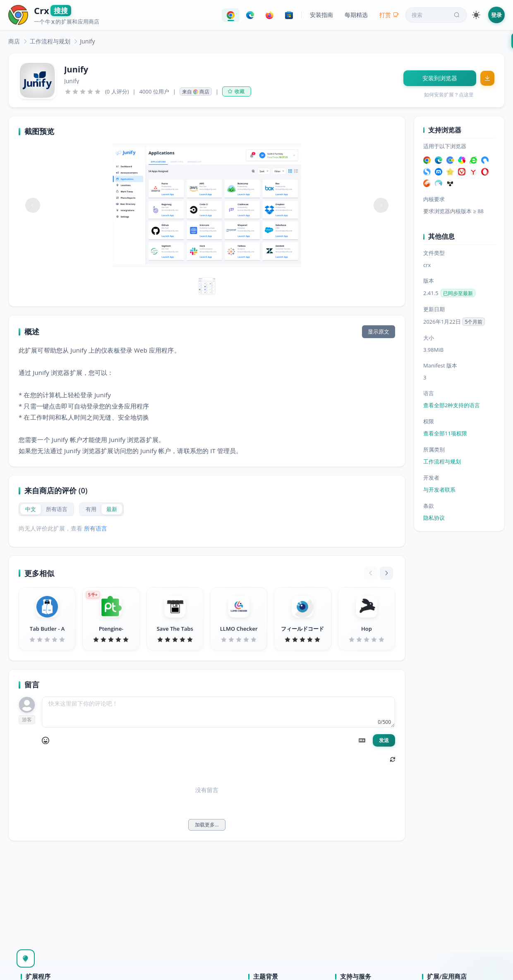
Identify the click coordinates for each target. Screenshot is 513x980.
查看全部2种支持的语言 (452, 405)
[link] (14, 41)
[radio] (31, 509)
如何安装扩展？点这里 (449, 95)
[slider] (83, 91)
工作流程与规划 (50, 41)
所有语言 (96, 528)
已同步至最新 (458, 293)
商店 (14, 41)
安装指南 (321, 15)
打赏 (389, 15)
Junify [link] (87, 41)
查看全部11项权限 (445, 433)
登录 (496, 15)
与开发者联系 (439, 490)
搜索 (436, 15)
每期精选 (356, 15)
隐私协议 (434, 518)
